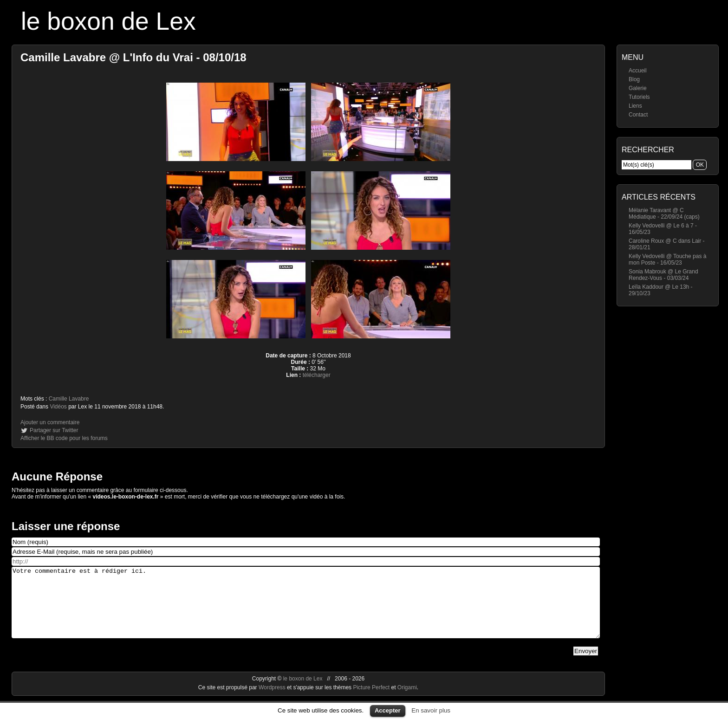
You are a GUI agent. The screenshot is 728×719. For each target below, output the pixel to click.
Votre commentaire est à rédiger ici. (306, 609)
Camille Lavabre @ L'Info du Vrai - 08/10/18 (133, 57)
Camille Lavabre (69, 399)
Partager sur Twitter (54, 430)
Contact (638, 115)
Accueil (638, 71)
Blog (634, 79)
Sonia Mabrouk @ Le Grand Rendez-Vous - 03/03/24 (663, 275)
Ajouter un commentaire (50, 422)
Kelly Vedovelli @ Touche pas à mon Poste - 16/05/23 (667, 259)
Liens (635, 106)
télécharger (317, 375)
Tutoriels (639, 97)
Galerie (638, 88)
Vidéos (58, 407)
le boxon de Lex (108, 21)
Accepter (388, 710)
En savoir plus (431, 710)
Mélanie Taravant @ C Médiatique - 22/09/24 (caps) (664, 214)
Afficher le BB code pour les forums (64, 438)
